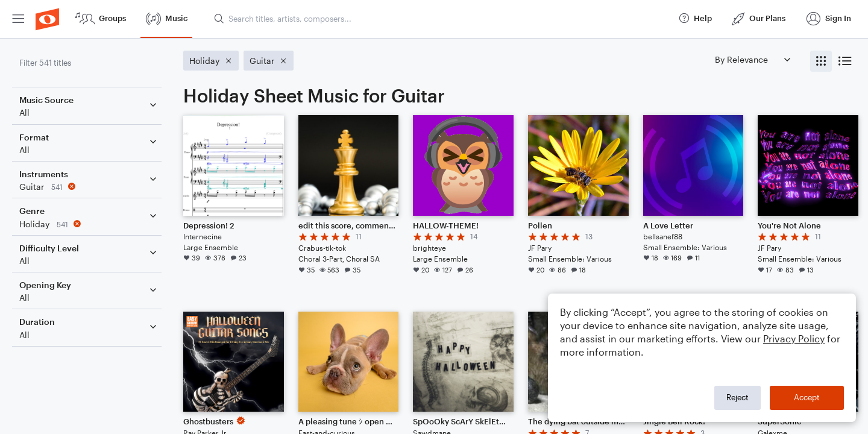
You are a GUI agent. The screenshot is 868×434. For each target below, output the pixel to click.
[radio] (821, 61)
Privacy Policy (794, 338)
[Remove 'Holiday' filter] (89, 224)
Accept (807, 397)
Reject (737, 397)
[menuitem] (18, 19)
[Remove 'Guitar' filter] (89, 187)
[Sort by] (752, 59)
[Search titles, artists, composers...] (441, 19)
